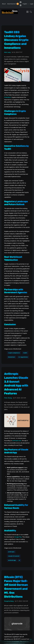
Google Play (18, 537)
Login (32, 4)
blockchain (12, 357)
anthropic (11, 552)
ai (19, 560)
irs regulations (23, 357)
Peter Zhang (8, 398)
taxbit (25, 353)
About (4, 4)
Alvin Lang (7, 52)
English (25, 4)
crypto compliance (14, 353)
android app (12, 560)
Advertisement (12, 4)
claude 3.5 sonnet (14, 556)
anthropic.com (17, 441)
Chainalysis (8, 97)
